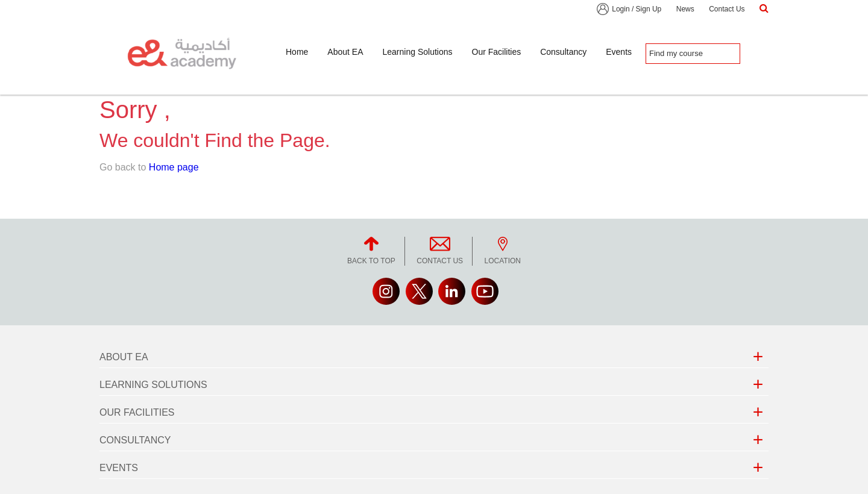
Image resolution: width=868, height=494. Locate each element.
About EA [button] (345, 52)
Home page (174, 167)
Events (119, 468)
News (685, 9)
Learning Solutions (153, 385)
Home (297, 52)
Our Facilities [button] (497, 52)
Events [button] (619, 52)
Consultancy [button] (563, 52)
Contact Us (727, 9)
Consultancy (135, 440)
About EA (124, 357)
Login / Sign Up (637, 9)
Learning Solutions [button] (418, 52)
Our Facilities (137, 412)
